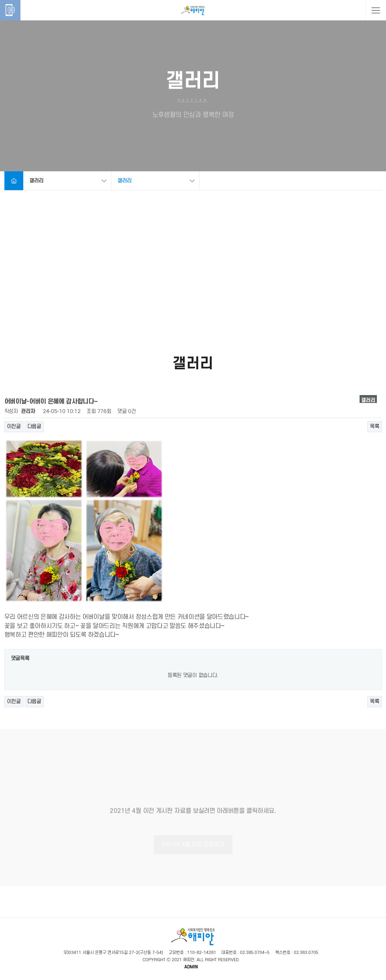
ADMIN (191, 967)
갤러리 (36, 181)
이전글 (14, 427)
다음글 (34, 427)
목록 (375, 427)
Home (14, 181)
